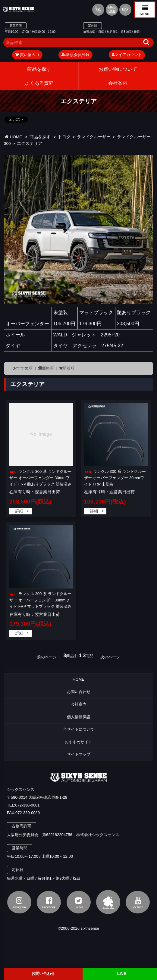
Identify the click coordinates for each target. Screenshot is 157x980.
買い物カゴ (27, 55)
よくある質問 (39, 83)
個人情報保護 (79, 717)
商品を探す (39, 69)
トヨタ (64, 137)
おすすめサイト (78, 742)
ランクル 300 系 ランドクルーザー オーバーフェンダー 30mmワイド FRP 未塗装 (115, 478)
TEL (98, 9)
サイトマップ (79, 754)
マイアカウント (127, 55)
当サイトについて (79, 729)
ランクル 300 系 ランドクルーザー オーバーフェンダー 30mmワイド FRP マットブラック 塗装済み (40, 600)
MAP (125, 9)
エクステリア (30, 144)
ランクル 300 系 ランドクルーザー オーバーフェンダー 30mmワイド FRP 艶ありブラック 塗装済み (40, 478)
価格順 (48, 368)
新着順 (69, 368)
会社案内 (79, 704)
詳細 (19, 511)
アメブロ (108, 902)
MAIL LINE (112, 9)
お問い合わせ (79, 692)
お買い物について (118, 69)
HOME (13, 137)
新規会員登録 (75, 55)
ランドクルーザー (94, 137)
